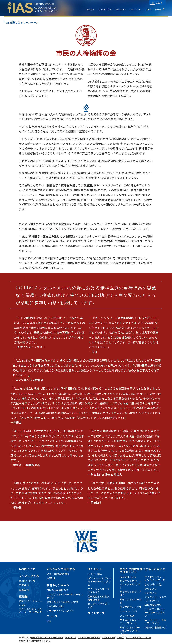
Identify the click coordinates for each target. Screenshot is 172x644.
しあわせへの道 (55, 606)
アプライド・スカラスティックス (156, 599)
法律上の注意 (71, 637)
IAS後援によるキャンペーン (22, 22)
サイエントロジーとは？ (131, 593)
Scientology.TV (128, 577)
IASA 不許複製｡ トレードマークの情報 (47, 637)
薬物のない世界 (153, 605)
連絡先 (158, 9)
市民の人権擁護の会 (57, 590)
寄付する (91, 9)
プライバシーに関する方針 (89, 637)
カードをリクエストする (99, 606)
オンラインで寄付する (61, 569)
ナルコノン (151, 593)
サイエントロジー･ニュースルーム (130, 621)
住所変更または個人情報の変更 (99, 598)
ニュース (148, 9)
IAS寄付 (51, 578)
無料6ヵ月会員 (27, 581)
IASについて (27, 569)
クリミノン (151, 589)
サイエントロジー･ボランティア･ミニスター (130, 631)
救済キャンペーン (58, 585)
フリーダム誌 (127, 616)
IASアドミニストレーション (31, 603)
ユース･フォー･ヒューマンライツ (155, 621)
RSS (49, 621)
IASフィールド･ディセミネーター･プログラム (100, 581)
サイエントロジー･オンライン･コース (155, 578)
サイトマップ (96, 613)
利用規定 (120, 637)
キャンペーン (121, 9)
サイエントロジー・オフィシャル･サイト (131, 584)
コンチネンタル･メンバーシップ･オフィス (31, 610)
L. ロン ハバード (129, 611)
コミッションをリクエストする (99, 591)
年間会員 (24, 585)
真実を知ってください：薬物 (62, 602)
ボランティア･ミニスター (60, 610)
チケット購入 (95, 574)
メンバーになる (105, 9)
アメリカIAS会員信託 (58, 574)
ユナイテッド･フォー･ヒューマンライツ (65, 596)
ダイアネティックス (131, 607)
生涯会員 (24, 589)
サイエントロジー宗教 (131, 601)
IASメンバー (135, 9)
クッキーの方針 (109, 637)
